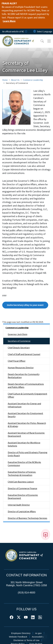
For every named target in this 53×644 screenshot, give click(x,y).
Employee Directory (21, 633)
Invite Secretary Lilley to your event (25, 305)
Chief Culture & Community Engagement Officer (27, 395)
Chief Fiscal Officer (17, 361)
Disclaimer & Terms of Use (26, 640)
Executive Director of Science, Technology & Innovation (22, 474)
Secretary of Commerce (19, 341)
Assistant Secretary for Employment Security (25, 415)
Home (5, 80)
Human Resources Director (21, 368)
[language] (45, 32)
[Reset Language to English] (35, 32)
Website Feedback (18, 637)
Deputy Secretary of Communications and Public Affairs (26, 386)
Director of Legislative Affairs (22, 512)
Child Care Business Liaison (21, 482)
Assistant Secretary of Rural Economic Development (26, 435)
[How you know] (26, 32)
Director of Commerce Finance (22, 488)
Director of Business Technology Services (27, 518)
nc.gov (38, 633)
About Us (15, 80)
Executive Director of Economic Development (23, 497)
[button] (40, 41)
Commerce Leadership (33, 80)
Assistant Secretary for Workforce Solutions (24, 444)
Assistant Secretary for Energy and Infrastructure (24, 405)
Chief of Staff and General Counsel (24, 354)
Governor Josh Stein (18, 334)
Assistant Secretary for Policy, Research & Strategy (27, 425)
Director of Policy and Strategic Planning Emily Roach (28, 454)
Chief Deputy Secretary (19, 348)
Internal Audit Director (19, 505)
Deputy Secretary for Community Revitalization (24, 376)
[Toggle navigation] (49, 41)
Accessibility (38, 637)
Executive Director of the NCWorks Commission (24, 464)
